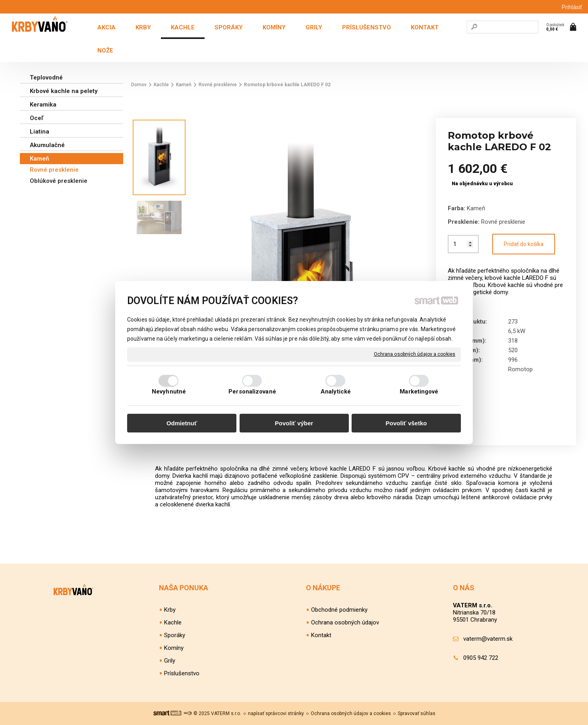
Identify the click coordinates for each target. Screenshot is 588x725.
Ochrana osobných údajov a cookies (415, 354)
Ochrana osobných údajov (345, 622)
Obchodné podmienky (339, 610)
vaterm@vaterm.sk (488, 639)
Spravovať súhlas (417, 713)
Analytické (336, 392)
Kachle (173, 622)
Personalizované (252, 392)
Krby (170, 610)
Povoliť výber (294, 423)
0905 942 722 (481, 658)
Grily (170, 661)
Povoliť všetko (406, 423)
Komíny (174, 648)
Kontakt (321, 635)
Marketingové (419, 392)
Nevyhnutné (169, 392)
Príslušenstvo (182, 673)
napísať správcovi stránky (276, 713)
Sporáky (175, 635)
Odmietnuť (182, 423)
